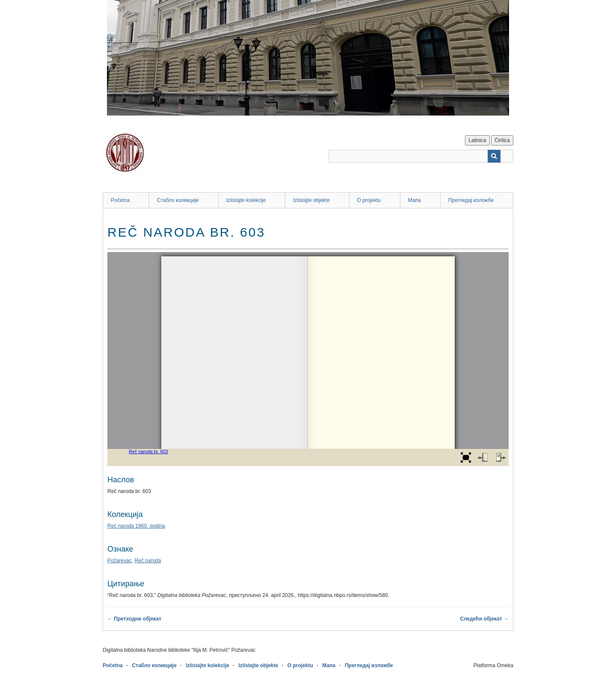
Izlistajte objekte (311, 200)
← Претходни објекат (134, 619)
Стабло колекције (178, 200)
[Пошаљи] (494, 156)
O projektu (369, 200)
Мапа (415, 200)
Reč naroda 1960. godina (136, 526)
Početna (120, 200)
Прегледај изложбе (471, 200)
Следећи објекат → (484, 619)
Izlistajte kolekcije (246, 200)
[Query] (421, 156)
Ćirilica (502, 140)
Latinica (477, 140)
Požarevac (120, 561)
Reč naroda (148, 561)
